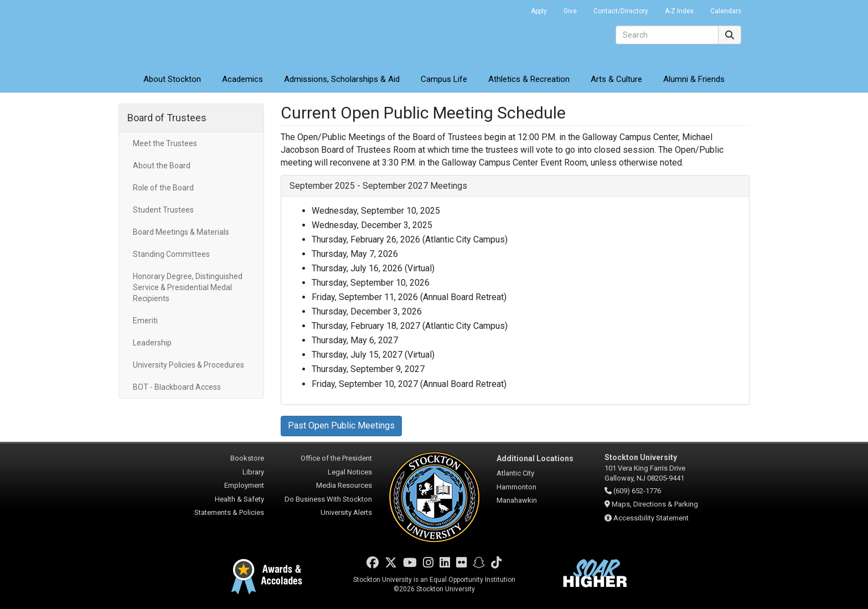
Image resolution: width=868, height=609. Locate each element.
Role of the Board (163, 188)
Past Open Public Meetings (341, 425)
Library (253, 472)
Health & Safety (239, 499)
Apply (539, 11)
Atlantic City (515, 473)
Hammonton (516, 487)
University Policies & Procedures (188, 365)
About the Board (162, 166)
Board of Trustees (167, 118)
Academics (242, 79)
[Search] (667, 35)
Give (570, 11)
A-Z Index (679, 11)
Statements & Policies (229, 512)
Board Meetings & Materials (181, 232)
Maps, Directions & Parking (655, 504)
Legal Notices (350, 472)
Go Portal (508, 8)
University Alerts (346, 512)
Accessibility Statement (651, 518)
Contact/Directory (621, 11)
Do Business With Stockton (328, 499)
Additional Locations (535, 458)
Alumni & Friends (694, 79)
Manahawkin (517, 500)
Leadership (152, 343)
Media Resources (344, 485)
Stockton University (199, 33)
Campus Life (444, 79)
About (172, 79)
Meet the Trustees (165, 143)
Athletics (529, 79)
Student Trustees (163, 210)
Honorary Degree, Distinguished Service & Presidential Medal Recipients (188, 287)
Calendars (726, 11)
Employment (244, 485)
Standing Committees (171, 254)
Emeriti (145, 321)
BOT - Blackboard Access (177, 387)
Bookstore (247, 458)
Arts (616, 79)
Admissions (342, 79)
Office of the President (336, 458)
